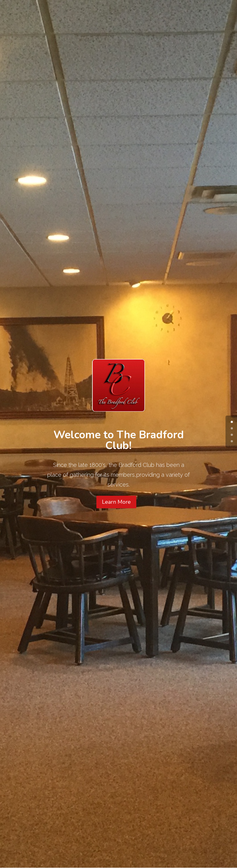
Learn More (116, 502)
